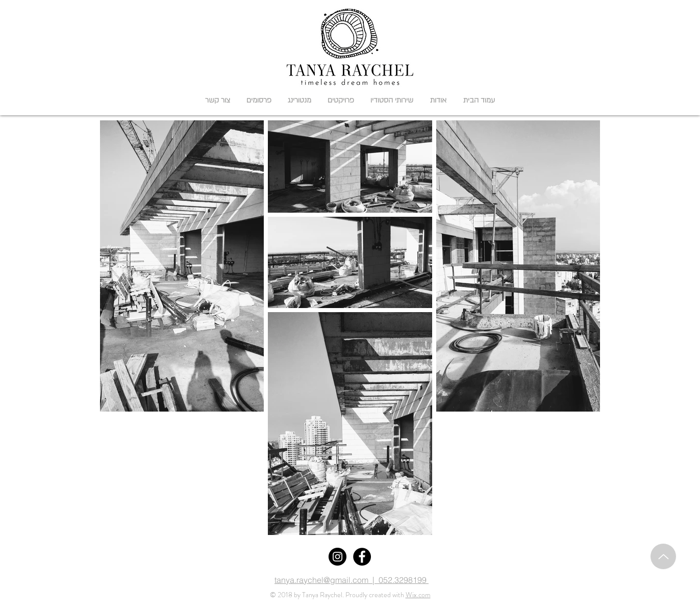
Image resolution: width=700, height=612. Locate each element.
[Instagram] (337, 557)
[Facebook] (362, 557)
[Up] (663, 556)
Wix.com (418, 595)
